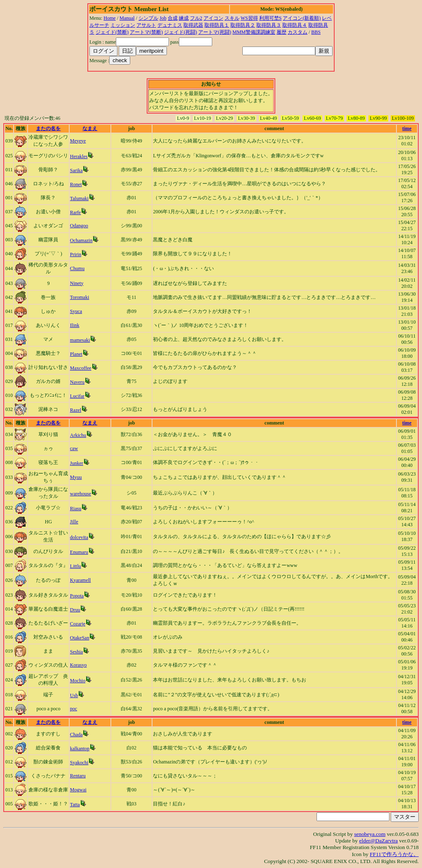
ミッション (123, 25)
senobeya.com (370, 834)
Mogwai (78, 790)
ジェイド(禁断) (112, 32)
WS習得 (249, 18)
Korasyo (79, 665)
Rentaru (78, 776)
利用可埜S (271, 18)
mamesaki (80, 340)
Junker (77, 463)
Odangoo (79, 226)
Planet (76, 354)
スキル (232, 18)
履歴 (281, 32)
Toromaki (80, 297)
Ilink (75, 325)
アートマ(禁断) (146, 32)
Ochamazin (81, 240)
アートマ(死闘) (215, 32)
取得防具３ (269, 25)
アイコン (213, 18)
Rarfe (76, 212)
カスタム (298, 32)
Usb (74, 695)
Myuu (76, 477)
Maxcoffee (81, 368)
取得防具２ (243, 25)
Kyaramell (81, 580)
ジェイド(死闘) (181, 32)
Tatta (75, 805)
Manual (127, 18)
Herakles (79, 156)
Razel (76, 410)
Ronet (76, 184)
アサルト (146, 25)
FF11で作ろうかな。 (394, 854)
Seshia (76, 652)
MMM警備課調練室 (254, 32)
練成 (184, 18)
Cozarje (78, 624)
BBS (316, 32)
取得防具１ (217, 25)
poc (74, 709)
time (407, 128)
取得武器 (193, 25)
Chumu (77, 268)
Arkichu (78, 435)
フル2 (196, 18)
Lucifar (77, 396)
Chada (76, 735)
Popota (77, 596)
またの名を (48, 128)
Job (163, 18)
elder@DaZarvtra (379, 841)
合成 (173, 18)
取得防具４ (295, 25)
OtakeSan (80, 638)
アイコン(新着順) (302, 18)
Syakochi (79, 763)
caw (74, 448)
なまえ (90, 128)
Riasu (76, 509)
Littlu (76, 566)
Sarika (76, 170)
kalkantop (80, 749)
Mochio (78, 681)
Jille (74, 522)
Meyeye (78, 141)
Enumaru (79, 552)
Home (109, 18)
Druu (75, 610)
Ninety (77, 283)
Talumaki (79, 198)
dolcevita (79, 537)
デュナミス (170, 25)
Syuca (76, 311)
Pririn (76, 254)
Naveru (77, 382)
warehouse (81, 494)
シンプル (148, 18)
